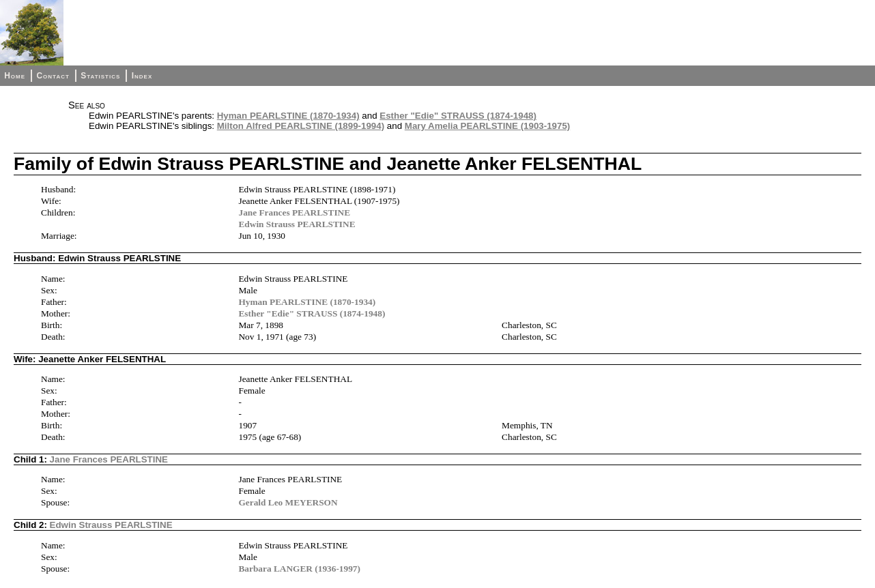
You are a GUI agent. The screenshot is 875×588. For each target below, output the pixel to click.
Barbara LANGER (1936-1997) (299, 569)
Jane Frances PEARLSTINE (294, 212)
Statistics (100, 76)
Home (15, 76)
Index (142, 76)
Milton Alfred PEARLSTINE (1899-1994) (301, 126)
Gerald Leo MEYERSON (288, 502)
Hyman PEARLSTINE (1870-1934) (288, 116)
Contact (53, 76)
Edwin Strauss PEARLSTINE (297, 224)
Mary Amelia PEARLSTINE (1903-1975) (487, 126)
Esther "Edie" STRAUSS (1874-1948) (458, 116)
